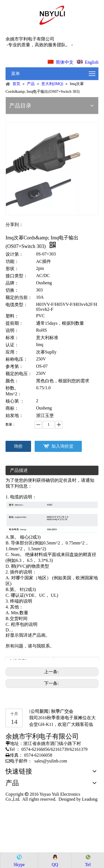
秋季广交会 (62, 711)
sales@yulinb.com (51, 761)
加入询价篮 (62, 446)
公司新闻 (40, 711)
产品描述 (19, 470)
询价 (18, 446)
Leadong (89, 799)
